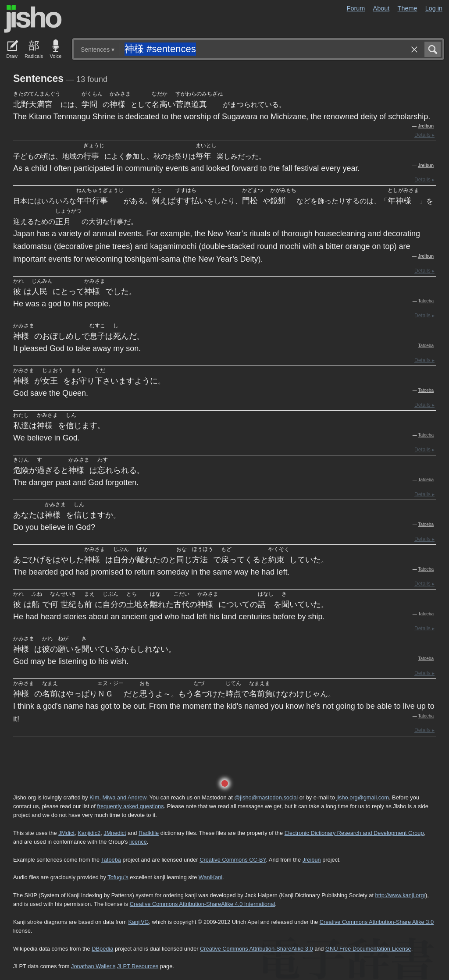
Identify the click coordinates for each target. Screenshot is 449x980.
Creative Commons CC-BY (233, 860)
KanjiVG (138, 922)
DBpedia (102, 949)
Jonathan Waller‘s (93, 966)
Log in (434, 8)
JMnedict (115, 833)
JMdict (66, 833)
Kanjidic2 (89, 833)
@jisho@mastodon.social (266, 797)
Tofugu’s (118, 877)
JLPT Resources (138, 966)
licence (138, 842)
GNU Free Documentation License (368, 949)
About (381, 8)
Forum (356, 8)
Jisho (33, 19)
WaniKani (210, 877)
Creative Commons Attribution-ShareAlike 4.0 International (202, 904)
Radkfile (149, 833)
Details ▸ (424, 135)
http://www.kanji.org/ (401, 895)
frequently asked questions (130, 806)
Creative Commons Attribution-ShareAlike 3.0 (256, 949)
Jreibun (426, 126)
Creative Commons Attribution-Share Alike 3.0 (377, 922)
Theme (408, 8)
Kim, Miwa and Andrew (118, 797)
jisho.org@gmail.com (363, 797)
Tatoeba (426, 301)
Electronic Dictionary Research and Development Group (354, 833)
